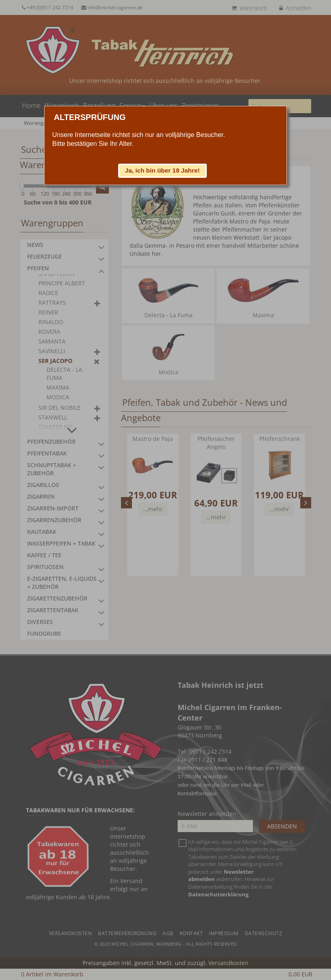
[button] (163, 171)
